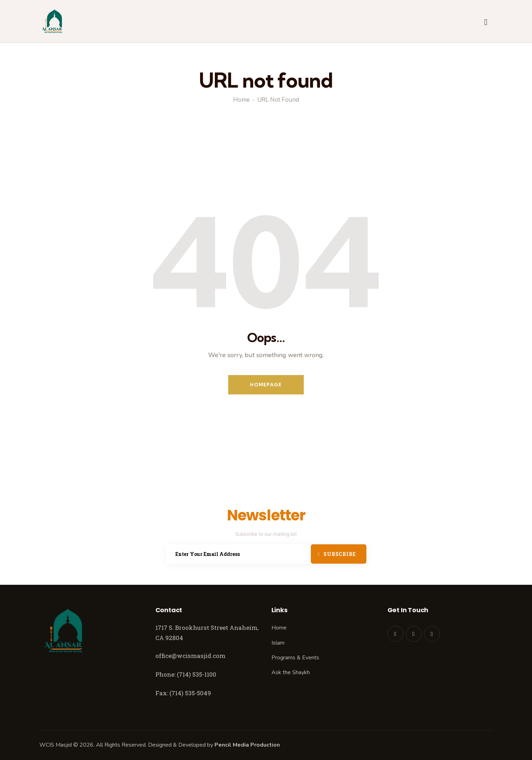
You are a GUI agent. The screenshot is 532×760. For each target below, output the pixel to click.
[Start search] (486, 23)
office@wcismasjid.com (190, 656)
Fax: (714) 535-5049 (184, 693)
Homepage (266, 385)
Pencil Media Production (247, 745)
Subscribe (339, 554)
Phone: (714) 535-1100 (186, 674)
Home (241, 100)
